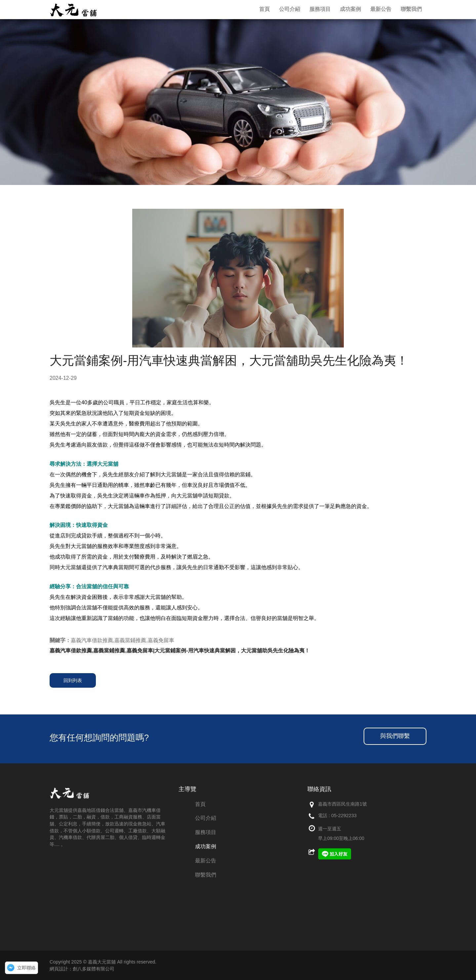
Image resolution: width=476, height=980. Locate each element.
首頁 (200, 804)
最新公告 (206, 861)
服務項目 (206, 832)
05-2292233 (344, 816)
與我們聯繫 (395, 736)
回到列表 (73, 680)
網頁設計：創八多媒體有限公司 (82, 969)
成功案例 (206, 846)
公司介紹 (206, 818)
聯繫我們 (206, 875)
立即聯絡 (26, 968)
